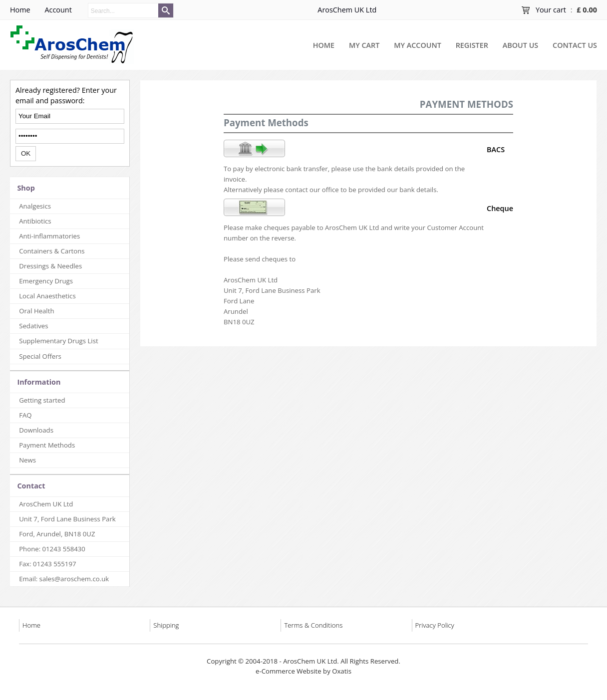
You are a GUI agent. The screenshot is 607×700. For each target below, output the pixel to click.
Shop (26, 188)
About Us (520, 45)
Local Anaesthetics (47, 296)
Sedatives (33, 326)
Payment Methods (47, 445)
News (27, 460)
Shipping (166, 625)
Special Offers (40, 356)
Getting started (42, 400)
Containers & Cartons (52, 251)
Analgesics (35, 206)
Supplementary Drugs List (58, 341)
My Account (418, 45)
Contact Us (575, 45)
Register (472, 45)
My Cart (364, 45)
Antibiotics (35, 221)
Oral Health (36, 311)
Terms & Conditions (313, 625)
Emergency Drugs (46, 281)
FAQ (25, 415)
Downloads (36, 430)
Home (324, 45)
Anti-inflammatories (49, 236)
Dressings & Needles (50, 266)
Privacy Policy (435, 625)
